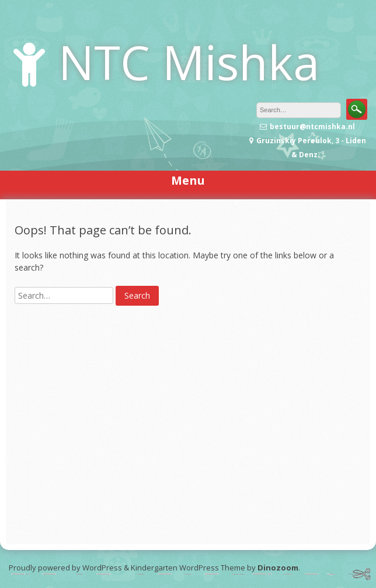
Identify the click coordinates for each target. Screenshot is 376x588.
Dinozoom (278, 568)
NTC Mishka (189, 62)
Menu (188, 180)
